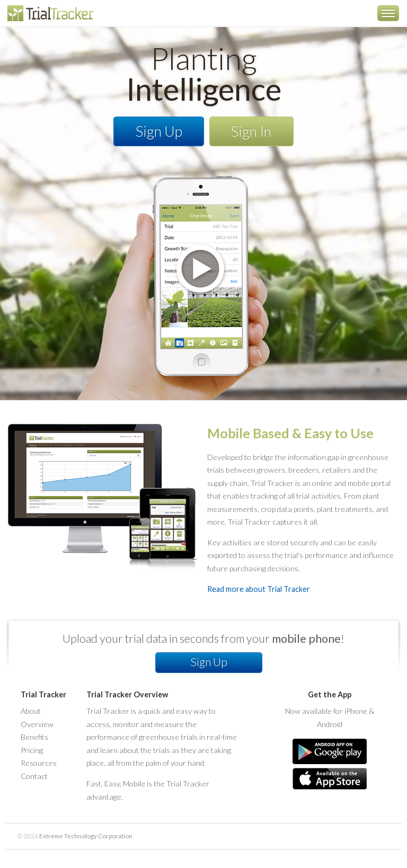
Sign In (251, 131)
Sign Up (159, 131)
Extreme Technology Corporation (86, 836)
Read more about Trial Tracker (259, 589)
